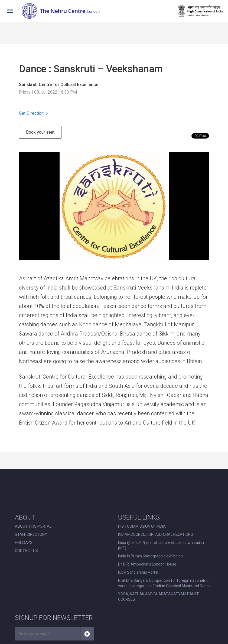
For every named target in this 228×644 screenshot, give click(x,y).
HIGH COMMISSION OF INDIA (142, 526)
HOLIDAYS (24, 543)
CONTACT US (26, 551)
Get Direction (33, 113)
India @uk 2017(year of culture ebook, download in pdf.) (161, 545)
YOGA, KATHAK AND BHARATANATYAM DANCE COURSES (159, 597)
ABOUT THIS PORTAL (33, 526)
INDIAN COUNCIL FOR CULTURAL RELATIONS (156, 534)
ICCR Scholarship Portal (138, 572)
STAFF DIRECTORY (31, 534)
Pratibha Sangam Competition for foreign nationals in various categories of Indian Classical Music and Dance (164, 583)
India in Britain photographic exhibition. (151, 556)
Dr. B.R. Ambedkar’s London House (147, 564)
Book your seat (40, 132)
